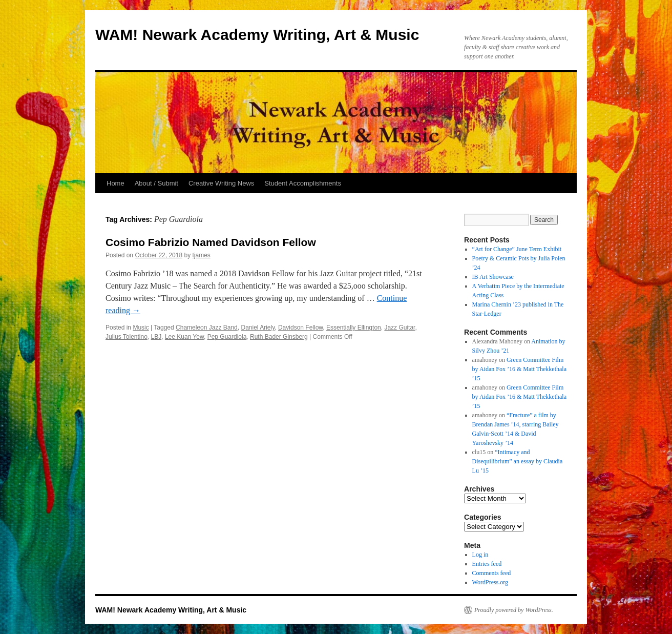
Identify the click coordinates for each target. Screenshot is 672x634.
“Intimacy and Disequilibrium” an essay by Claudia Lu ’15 (518, 461)
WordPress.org (490, 582)
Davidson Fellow (300, 328)
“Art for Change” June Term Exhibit (517, 249)
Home (115, 183)
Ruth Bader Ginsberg (279, 337)
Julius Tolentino (127, 337)
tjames (202, 255)
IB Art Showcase (493, 277)
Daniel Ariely (258, 328)
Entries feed (487, 564)
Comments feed (492, 573)
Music (141, 328)
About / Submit (156, 183)
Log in (480, 555)
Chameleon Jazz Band (207, 328)
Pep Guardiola (227, 337)
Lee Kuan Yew (184, 337)
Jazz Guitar (400, 328)
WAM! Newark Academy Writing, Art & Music (257, 35)
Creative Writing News (221, 183)
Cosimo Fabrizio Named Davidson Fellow (211, 242)
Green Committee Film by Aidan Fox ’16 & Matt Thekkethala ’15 (519, 369)
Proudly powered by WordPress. (514, 610)
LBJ (156, 337)
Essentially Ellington (354, 328)
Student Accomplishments (303, 183)
